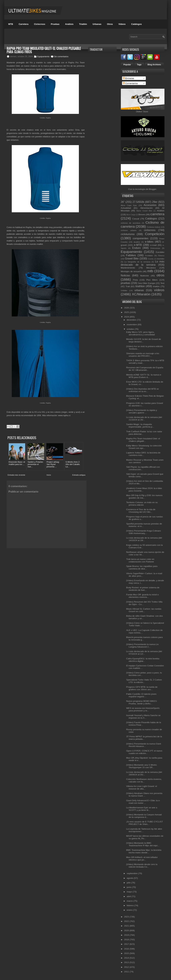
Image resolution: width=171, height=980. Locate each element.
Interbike (161, 259)
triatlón (156, 286)
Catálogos (137, 24)
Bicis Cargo (131, 215)
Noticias (125, 276)
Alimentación (146, 208)
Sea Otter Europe (146, 283)
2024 (127, 317)
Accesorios (150, 205)
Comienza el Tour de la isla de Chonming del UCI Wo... (141, 511)
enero (130, 910)
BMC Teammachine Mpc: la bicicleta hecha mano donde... (144, 851)
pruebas (126, 283)
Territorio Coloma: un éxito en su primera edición (142, 504)
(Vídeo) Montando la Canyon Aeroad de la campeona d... (144, 816)
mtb (150, 271)
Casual (136, 219)
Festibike (149, 256)
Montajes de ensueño (131, 271)
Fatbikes (131, 255)
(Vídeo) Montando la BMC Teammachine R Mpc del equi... (143, 844)
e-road (154, 245)
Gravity (151, 259)
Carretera (23, 24)
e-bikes (149, 242)
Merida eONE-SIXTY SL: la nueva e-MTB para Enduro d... (144, 376)
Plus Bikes (152, 280)
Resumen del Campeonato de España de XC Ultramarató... (145, 369)
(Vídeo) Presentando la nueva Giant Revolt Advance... (144, 745)
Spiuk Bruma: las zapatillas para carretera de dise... (142, 568)
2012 (127, 967)
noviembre (132, 325)
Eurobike (160, 252)
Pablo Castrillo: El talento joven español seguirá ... (141, 695)
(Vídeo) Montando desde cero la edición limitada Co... (142, 866)
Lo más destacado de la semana (143, 263)
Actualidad (126, 208)
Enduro (136, 248)
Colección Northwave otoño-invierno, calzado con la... (144, 780)
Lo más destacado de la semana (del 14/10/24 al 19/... (144, 539)
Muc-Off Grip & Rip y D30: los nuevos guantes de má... (144, 497)
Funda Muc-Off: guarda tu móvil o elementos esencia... (142, 596)
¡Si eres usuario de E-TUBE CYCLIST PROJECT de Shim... (145, 823)
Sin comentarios (61, 57)
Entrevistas (155, 248)
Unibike (124, 290)
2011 (127, 972)
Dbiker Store (142, 112)
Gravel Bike (132, 259)
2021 (127, 926)
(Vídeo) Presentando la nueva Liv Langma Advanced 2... (142, 646)
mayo (130, 892)
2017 (127, 944)
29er (155, 202)
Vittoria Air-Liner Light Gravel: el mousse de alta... (142, 788)
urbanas (139, 290)
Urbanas (97, 24)
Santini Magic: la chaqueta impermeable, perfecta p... (140, 426)
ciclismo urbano (129, 230)
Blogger (153, 189)
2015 (127, 953)
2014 (127, 958)
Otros (110, 24)
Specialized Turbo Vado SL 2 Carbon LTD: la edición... (144, 681)
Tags (139, 65)
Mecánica (151, 268)
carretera (157, 214)
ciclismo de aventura (131, 223)
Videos (122, 24)
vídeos (159, 290)
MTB (11, 24)
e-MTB (138, 245)
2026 (127, 308)
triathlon (140, 286)
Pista (135, 280)
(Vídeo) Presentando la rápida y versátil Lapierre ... (142, 411)
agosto (130, 878)
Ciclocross (40, 24)
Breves (142, 215)
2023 (127, 917)
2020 (127, 931)
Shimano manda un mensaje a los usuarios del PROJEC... (143, 355)
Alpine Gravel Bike (144, 211)
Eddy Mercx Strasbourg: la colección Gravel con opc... (144, 447)
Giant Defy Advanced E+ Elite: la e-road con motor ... (143, 802)
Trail (128, 286)
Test (162, 283)
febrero (130, 906)
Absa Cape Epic (129, 205)
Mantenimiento (128, 268)
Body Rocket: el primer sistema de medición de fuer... (143, 589)
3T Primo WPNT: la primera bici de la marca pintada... (144, 738)
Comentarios (130, 83)
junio (129, 887)
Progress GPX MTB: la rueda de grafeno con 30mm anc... (142, 688)
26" (123, 202)
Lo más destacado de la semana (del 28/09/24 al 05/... (144, 773)
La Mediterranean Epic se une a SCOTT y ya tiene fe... (142, 809)
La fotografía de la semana (137, 262)
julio (129, 883)
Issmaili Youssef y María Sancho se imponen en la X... (143, 717)
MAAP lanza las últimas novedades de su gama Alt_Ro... (145, 837)
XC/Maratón (141, 294)
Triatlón (83, 24)
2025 (127, 312)
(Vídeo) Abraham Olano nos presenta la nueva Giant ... (144, 795)
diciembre (132, 320)
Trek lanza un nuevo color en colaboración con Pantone (140, 560)
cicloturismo (128, 234)
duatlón (137, 242)
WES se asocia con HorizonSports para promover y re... (143, 709)
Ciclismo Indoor (154, 227)
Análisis (69, 24)
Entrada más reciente (17, 475)
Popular (127, 65)
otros (160, 275)
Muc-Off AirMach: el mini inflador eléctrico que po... (142, 859)
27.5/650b (138, 202)
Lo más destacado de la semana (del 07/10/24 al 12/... (144, 653)
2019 (127, 935)
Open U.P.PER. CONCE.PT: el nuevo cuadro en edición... (144, 752)
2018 (127, 940)
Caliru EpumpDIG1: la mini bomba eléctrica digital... (143, 660)
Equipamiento (43, 57)
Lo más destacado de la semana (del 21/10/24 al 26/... (144, 419)
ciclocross (150, 230)
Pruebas (55, 24)
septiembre (132, 873)
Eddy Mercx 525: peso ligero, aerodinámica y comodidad (140, 333)
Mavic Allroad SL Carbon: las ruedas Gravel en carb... (144, 610)
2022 (127, 921)
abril (129, 896)
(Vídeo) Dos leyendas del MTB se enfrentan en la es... (142, 390)
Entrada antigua (79, 475)
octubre (131, 329)
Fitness (161, 256)
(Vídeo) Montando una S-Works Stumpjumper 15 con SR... (142, 766)
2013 (127, 962)
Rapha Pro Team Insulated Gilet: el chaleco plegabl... (143, 440)
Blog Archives (154, 65)
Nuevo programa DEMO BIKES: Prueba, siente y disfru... (142, 702)
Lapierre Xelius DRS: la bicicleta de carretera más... (143, 454)
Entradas (128, 78)
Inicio (49, 475)
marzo (130, 901)
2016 (127, 949)
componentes (141, 238)
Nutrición (145, 276)
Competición (155, 234)
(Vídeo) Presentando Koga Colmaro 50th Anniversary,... (144, 532)
